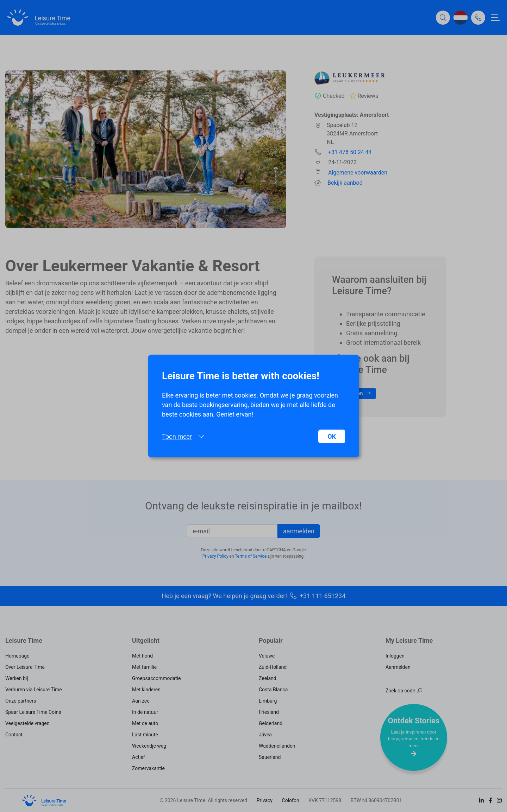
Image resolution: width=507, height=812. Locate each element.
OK (332, 436)
